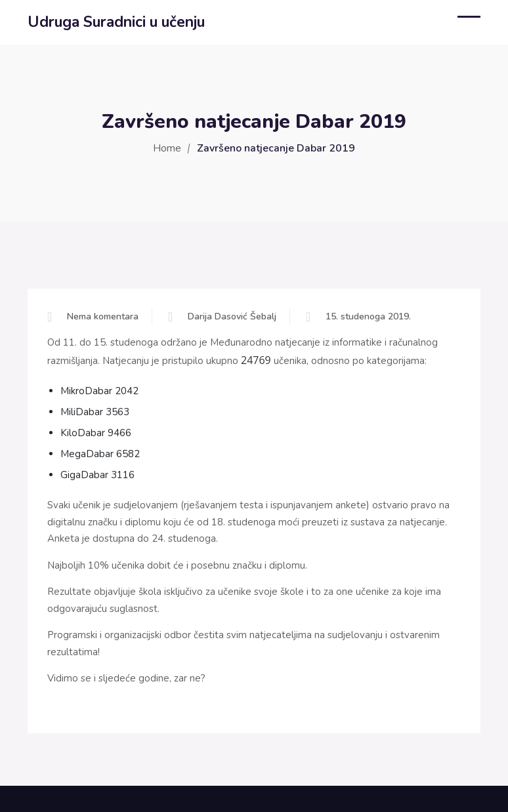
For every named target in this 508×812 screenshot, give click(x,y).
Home (167, 148)
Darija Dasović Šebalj (232, 316)
